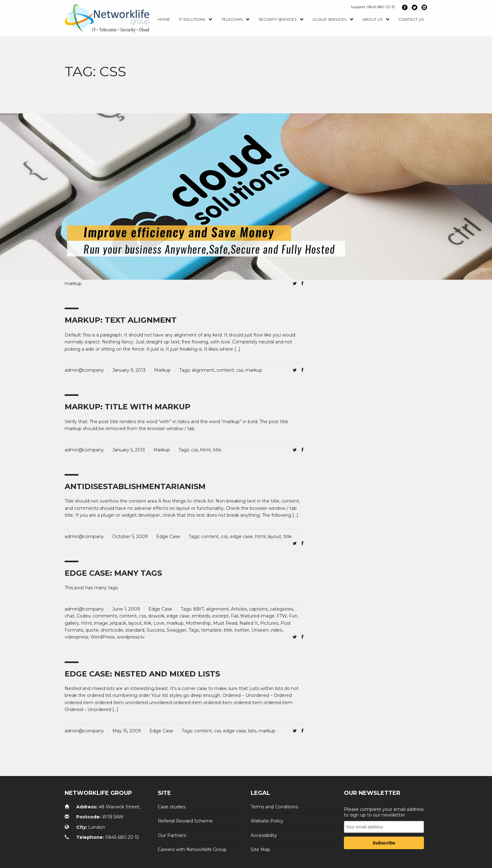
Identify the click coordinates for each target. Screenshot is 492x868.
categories (281, 609)
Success (155, 630)
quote (92, 630)
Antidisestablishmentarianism (135, 486)
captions (258, 609)
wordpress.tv (131, 637)
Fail (235, 616)
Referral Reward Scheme (185, 821)
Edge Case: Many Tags (113, 573)
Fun (293, 616)
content (225, 370)
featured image (257, 616)
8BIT (199, 609)
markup (73, 283)
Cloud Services (333, 20)
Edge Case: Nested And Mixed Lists (142, 674)
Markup (162, 370)
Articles (239, 609)
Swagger (176, 630)
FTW (282, 616)
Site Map (260, 849)
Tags (194, 630)
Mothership (198, 623)
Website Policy (267, 821)
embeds (201, 616)
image (101, 623)
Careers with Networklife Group (192, 849)
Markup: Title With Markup (128, 407)
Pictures (269, 623)
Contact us (411, 19)
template (211, 630)
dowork (156, 616)
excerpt (220, 616)
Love (159, 623)
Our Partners (172, 835)
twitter (242, 630)
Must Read (225, 623)
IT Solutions (196, 20)
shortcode (112, 630)
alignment (203, 370)
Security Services (281, 20)
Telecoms (235, 20)
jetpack (118, 623)
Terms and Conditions (274, 807)
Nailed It (249, 623)
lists (252, 731)
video (276, 630)
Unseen (260, 630)
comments (105, 616)
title (217, 450)
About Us (376, 20)
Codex (83, 616)
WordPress (102, 637)
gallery (72, 623)
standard (135, 630)
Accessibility (264, 835)
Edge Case (168, 536)
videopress (76, 637)
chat (70, 616)
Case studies (172, 807)
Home (164, 19)
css (240, 370)
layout (274, 536)
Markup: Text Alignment (121, 320)
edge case (241, 536)
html (205, 450)
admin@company (84, 370)
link (148, 623)
